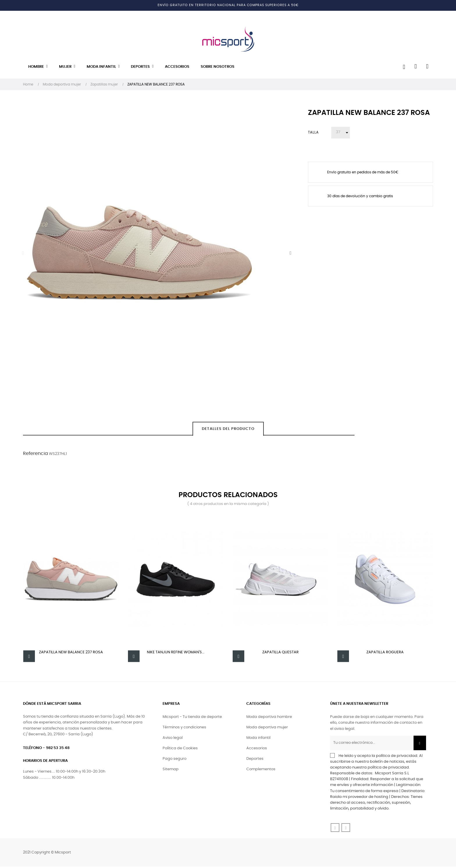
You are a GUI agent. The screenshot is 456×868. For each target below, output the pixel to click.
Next (291, 253)
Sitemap (171, 771)
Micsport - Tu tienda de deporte (192, 718)
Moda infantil (258, 739)
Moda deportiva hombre (269, 718)
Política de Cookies (180, 750)
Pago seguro (174, 760)
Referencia (35, 453)
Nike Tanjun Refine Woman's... (176, 652)
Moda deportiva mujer (267, 729)
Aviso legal (173, 739)
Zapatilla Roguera (385, 652)
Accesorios (257, 750)
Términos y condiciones (184, 729)
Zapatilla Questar (280, 652)
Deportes (255, 760)
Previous (23, 253)
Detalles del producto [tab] (228, 429)
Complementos (261, 771)
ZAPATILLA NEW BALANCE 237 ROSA (71, 652)
